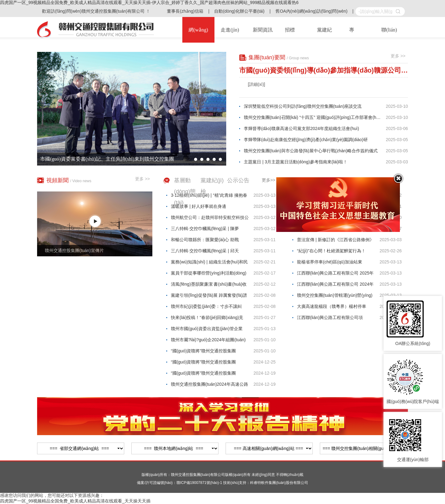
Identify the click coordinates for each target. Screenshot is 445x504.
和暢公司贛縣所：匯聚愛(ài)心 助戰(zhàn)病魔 (205, 241)
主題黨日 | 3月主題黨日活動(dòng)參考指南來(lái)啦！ (296, 162)
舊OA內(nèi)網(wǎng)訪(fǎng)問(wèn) (311, 11)
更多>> (269, 180)
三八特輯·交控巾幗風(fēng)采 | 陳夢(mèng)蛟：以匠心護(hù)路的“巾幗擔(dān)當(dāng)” (206, 230)
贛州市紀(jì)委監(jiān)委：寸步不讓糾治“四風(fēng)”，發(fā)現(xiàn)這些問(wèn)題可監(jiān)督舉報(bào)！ (206, 308)
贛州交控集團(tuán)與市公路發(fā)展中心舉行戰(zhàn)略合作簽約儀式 (311, 151)
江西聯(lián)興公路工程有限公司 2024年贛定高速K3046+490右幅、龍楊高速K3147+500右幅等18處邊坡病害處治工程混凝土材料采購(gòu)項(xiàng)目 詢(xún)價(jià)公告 (335, 286)
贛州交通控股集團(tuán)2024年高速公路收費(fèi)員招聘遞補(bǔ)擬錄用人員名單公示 (210, 386)
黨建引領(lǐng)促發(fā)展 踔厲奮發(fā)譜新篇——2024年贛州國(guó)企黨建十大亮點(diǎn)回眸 (209, 297)
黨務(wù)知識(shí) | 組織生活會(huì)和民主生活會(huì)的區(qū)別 (209, 263)
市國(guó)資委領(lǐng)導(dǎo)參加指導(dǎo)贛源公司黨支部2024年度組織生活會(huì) (324, 70)
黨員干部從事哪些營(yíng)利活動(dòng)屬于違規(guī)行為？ (209, 275)
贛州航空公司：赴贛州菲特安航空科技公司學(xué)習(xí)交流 (210, 219)
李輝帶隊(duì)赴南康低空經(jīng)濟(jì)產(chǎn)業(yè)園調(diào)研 (306, 140)
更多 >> (398, 56)
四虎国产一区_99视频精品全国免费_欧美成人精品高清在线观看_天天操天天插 (75, 501)
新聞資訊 (263, 30)
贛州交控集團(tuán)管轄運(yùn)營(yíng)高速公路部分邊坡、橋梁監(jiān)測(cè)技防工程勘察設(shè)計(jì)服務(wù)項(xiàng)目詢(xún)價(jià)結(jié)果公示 (336, 297)
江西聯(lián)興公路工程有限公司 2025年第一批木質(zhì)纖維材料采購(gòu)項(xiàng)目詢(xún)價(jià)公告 (335, 275)
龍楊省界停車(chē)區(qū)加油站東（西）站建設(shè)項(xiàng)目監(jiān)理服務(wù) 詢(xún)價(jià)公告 (335, 263)
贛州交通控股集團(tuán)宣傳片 (74, 250)
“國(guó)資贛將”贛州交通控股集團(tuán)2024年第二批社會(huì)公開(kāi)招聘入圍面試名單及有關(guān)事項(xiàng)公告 (210, 375)
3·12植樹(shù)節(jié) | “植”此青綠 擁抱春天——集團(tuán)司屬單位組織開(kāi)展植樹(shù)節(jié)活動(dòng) (209, 197)
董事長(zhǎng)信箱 (185, 11)
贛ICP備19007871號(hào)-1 (199, 483)
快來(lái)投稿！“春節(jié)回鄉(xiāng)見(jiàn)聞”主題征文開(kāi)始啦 (207, 319)
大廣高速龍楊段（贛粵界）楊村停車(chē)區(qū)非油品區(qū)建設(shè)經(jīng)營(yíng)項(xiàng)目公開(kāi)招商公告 (336, 308)
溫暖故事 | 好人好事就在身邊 (199, 206)
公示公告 (238, 180)
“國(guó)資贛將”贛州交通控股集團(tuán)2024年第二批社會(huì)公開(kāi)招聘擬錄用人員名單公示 (210, 352)
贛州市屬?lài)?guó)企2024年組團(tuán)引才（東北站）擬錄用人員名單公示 (208, 341)
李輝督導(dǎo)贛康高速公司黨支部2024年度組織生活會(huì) (301, 128)
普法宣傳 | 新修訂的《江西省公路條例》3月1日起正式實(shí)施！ (335, 241)
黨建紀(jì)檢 (212, 186)
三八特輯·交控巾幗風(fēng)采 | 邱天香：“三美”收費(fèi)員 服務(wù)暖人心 (207, 252)
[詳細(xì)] (256, 84)
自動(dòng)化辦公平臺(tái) (239, 11)
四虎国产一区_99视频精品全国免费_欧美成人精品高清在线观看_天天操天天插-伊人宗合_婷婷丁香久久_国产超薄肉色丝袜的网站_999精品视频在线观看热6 (149, 2)
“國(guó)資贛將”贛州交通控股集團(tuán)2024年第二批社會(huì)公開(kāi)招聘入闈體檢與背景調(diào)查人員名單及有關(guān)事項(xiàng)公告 (210, 363)
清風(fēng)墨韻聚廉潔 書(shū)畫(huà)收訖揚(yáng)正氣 (209, 286)
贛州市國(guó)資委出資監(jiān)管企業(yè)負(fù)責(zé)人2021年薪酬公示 (207, 330)
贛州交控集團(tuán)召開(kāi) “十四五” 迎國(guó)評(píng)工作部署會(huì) (313, 117)
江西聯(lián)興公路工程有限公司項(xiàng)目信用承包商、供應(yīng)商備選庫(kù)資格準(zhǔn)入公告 (335, 319)
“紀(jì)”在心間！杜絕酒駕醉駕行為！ (331, 251)
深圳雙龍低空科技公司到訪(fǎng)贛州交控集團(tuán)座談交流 (303, 106)
